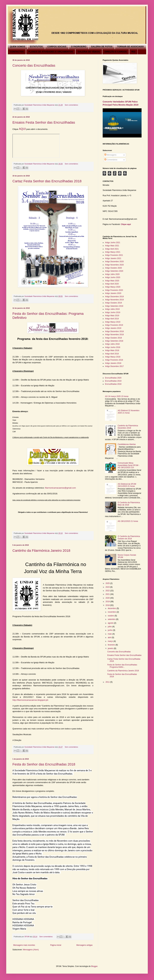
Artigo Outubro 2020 (113, 268)
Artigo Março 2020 (113, 287)
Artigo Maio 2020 (112, 281)
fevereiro (112, 645)
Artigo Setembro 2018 (114, 341)
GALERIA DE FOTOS (102, 47)
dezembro (112, 608)
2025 (108, 583)
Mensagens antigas (84, 945)
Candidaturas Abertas (127, 444)
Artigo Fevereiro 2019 (114, 325)
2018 (108, 605)
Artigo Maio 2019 (112, 316)
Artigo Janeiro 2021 (113, 258)
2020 (108, 598)
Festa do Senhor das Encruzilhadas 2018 (44, 764)
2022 (108, 591)
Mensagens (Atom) (31, 950)
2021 (108, 594)
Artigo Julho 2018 (112, 344)
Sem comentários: (71, 105)
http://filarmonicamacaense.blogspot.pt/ (30, 700)
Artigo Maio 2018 (112, 350)
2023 (108, 587)
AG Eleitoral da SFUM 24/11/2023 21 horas (127, 485)
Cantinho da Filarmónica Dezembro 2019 (128, 427)
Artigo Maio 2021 (112, 246)
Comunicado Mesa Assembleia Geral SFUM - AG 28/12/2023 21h (129, 465)
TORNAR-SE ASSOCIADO (130, 47)
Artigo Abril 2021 (112, 249)
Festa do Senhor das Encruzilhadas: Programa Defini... (122, 666)
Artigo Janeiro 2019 (113, 328)
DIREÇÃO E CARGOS (116, 52)
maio (110, 634)
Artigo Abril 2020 (112, 284)
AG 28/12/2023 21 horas (128, 521)
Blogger (94, 966)
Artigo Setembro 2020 (114, 271)
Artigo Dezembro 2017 (114, 366)
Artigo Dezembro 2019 (114, 297)
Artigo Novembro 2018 (114, 335)
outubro (111, 616)
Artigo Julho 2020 (112, 274)
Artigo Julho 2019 (112, 309)
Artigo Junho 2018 (113, 347)
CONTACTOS (17, 52)
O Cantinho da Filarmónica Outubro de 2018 (129, 537)
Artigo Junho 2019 (113, 312)
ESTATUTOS (36, 47)
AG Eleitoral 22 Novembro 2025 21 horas (129, 412)
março (111, 641)
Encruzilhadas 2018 (113, 384)
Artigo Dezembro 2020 (114, 262)
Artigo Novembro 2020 (114, 265)
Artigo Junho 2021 (113, 243)
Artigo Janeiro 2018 (113, 363)
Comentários (111, 160)
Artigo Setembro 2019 (114, 306)
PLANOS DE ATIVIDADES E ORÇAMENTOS (51, 52)
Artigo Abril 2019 (112, 319)
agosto (111, 623)
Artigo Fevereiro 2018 (114, 360)
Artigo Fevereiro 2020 (114, 290)
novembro (112, 612)
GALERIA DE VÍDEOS (89, 52)
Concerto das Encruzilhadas (34, 65)
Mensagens (110, 155)
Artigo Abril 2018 (112, 354)
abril (110, 638)
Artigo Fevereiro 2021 (114, 255)
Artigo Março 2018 (113, 357)
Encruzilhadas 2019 (113, 381)
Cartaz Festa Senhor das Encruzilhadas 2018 (47, 181)
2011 (108, 682)
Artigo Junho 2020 (113, 277)
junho (110, 630)
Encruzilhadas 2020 (113, 378)
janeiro (111, 648)
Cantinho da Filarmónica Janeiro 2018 (41, 551)
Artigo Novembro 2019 (114, 300)
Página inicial (56, 945)
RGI (133, 52)
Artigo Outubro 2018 (113, 338)
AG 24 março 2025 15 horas (117, 396)
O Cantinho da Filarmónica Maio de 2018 (129, 504)
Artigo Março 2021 (113, 252)
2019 (108, 602)
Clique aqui (126, 224)
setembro (112, 619)
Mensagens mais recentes (24, 945)
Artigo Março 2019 (113, 322)
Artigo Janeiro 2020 (113, 293)
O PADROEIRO (79, 47)
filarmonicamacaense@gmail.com (61, 488)
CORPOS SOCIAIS (57, 47)
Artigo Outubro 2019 (113, 303)
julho (110, 627)
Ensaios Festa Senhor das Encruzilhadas (44, 122)
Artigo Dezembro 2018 (114, 331)
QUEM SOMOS (18, 47)
